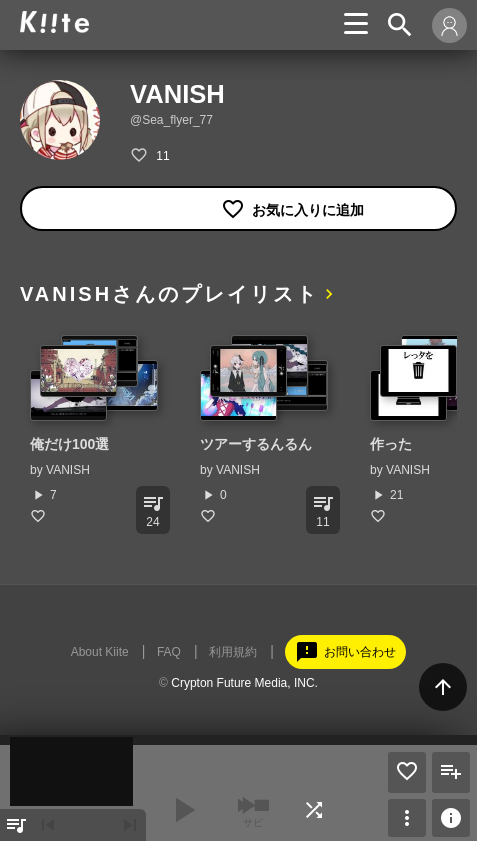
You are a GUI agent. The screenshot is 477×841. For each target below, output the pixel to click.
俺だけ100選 (69, 444)
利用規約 (233, 652)
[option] (95, 429)
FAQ (169, 652)
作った (391, 444)
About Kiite (100, 652)
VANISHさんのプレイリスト (169, 294)
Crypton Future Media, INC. (244, 683)
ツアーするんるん (256, 444)
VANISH (68, 470)
